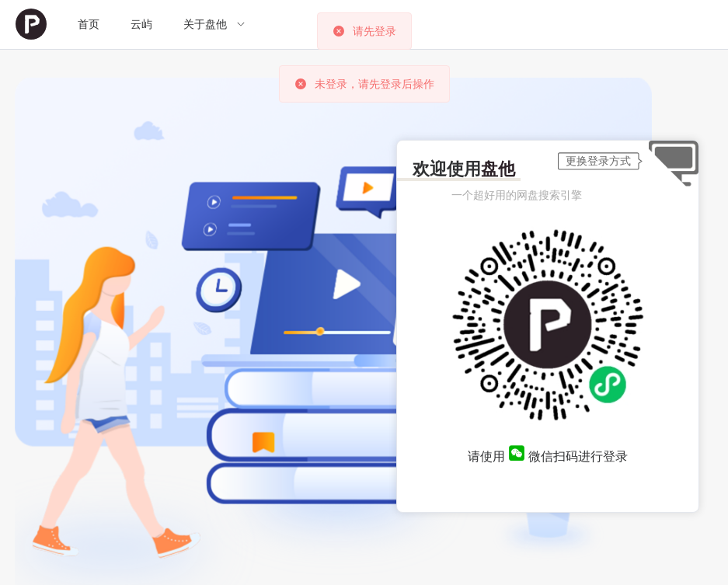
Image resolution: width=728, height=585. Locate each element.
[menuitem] (31, 24)
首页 (89, 24)
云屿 (141, 24)
